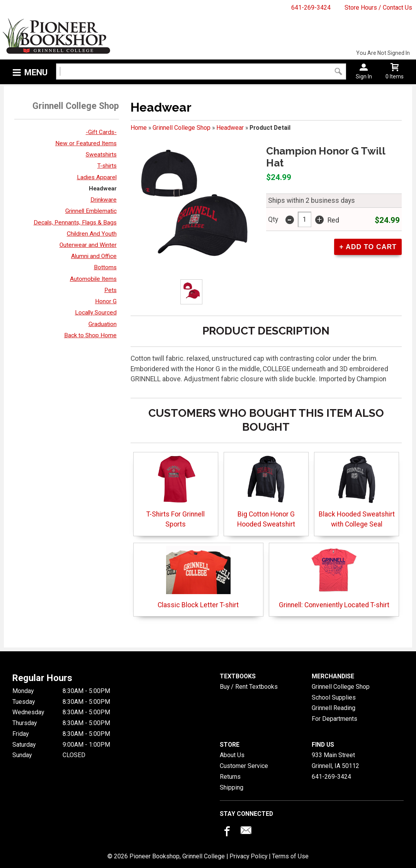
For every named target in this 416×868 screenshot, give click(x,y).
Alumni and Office (94, 256)
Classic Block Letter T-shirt (198, 577)
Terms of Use (290, 856)
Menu (36, 72)
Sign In (364, 76)
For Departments (334, 719)
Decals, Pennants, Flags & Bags (75, 223)
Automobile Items (93, 279)
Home (139, 128)
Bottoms (105, 267)
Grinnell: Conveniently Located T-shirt (334, 577)
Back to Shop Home (90, 335)
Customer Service (244, 766)
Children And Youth (92, 234)
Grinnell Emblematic (91, 211)
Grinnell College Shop (182, 128)
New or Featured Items (86, 143)
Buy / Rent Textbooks (249, 687)
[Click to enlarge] (192, 292)
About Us (232, 755)
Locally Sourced (96, 313)
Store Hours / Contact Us (378, 8)
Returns (230, 777)
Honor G (106, 301)
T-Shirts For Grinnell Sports (176, 492)
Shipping (232, 787)
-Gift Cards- (101, 132)
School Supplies (334, 697)
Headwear (103, 189)
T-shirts (107, 166)
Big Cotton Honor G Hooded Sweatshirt (266, 492)
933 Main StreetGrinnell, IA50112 (335, 760)
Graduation (103, 324)
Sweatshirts (101, 155)
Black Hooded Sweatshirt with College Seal (357, 492)
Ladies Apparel (97, 177)
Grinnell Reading (334, 708)
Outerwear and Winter (88, 245)
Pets (110, 290)
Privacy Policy (248, 856)
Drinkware (104, 200)
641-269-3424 (311, 8)
